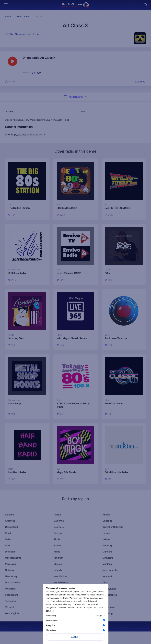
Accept (76, 637)
